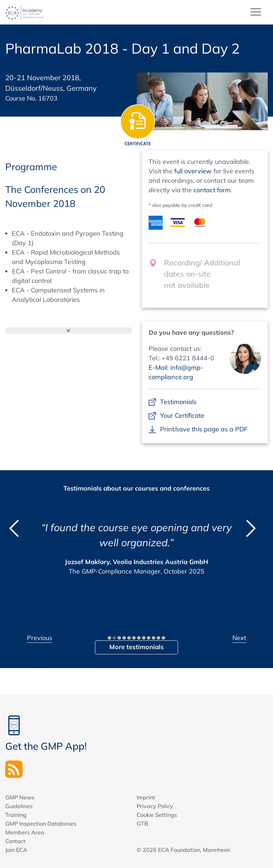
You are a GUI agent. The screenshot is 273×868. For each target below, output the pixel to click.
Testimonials (179, 402)
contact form (212, 190)
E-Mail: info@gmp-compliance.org (176, 372)
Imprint (146, 797)
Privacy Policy (155, 806)
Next (239, 638)
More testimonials (136, 647)
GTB (142, 824)
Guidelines (19, 806)
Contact (15, 841)
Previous (40, 638)
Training (16, 815)
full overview (193, 171)
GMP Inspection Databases (41, 824)
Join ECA (16, 850)
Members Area (25, 832)
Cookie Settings (157, 815)
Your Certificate (182, 415)
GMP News (20, 797)
